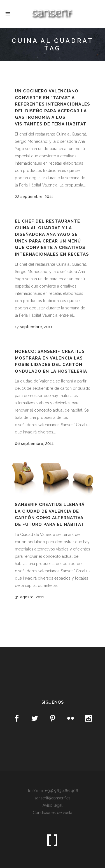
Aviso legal (53, 805)
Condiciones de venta (53, 813)
